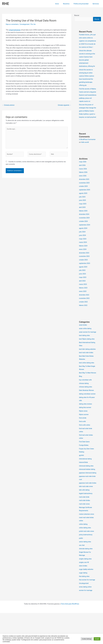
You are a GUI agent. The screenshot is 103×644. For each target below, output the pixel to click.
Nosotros (69, 4)
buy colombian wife (86, 402)
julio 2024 (82, 244)
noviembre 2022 (85, 311)
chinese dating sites (86, 408)
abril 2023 (82, 293)
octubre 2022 (84, 314)
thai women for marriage (88, 611)
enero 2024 (83, 262)
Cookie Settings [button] (87, 639)
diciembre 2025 (84, 192)
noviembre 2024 (85, 230)
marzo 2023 (83, 297)
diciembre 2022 (84, 307)
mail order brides (85, 531)
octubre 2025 (84, 199)
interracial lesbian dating (87, 494)
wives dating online (86, 618)
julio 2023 (82, 283)
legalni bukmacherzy (86, 524)
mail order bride (84, 528)
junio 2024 (83, 248)
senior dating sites (85, 573)
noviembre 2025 (85, 195)
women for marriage (86, 621)
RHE (6, 4)
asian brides (83, 337)
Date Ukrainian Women (87, 412)
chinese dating (84, 405)
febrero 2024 (83, 258)
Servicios (96, 4)
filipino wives (83, 436)
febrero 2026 (83, 185)
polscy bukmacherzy (86, 566)
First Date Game (85, 466)
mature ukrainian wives (87, 545)
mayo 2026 (83, 174)
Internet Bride (84, 487)
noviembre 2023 (85, 269)
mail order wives (85, 535)
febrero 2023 (83, 300)
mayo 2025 (83, 216)
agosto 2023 (83, 279)
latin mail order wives (86, 517)
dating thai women (85, 432)
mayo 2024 (83, 251)
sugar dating (83, 604)
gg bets (82, 480)
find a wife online (85, 450)
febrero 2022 (83, 318)
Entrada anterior (9, 105)
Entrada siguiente (64, 105)
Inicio (61, 4)
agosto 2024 (83, 241)
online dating (83, 555)
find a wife (83, 446)
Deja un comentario (13, 24)
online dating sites (85, 559)
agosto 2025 (83, 206)
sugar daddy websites (87, 600)
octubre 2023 (84, 272)
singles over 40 (84, 593)
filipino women (84, 439)
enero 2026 (83, 188)
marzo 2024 (83, 255)
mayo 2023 (83, 290)
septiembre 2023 (85, 276)
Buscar (77, 15)
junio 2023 (83, 286)
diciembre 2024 (84, 227)
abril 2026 (82, 178)
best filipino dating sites (87, 354)
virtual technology (15, 30)
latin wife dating (85, 521)
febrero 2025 (83, 223)
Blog (81, 398)
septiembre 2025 (85, 202)
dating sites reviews (86, 429)
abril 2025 (82, 220)
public (81, 569)
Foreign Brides (84, 470)
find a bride (83, 443)
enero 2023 (83, 304)
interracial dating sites (87, 491)
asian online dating (86, 341)
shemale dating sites (86, 580)
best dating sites (85, 351)
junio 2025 (83, 213)
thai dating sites (85, 607)
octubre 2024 (84, 234)
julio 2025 (82, 209)
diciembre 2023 (84, 265)
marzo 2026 (83, 181)
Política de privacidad (83, 4)
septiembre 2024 (85, 237)
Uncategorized (26, 24)
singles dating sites (86, 590)
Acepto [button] (97, 639)
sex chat (82, 576)
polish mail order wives (87, 562)
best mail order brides (87, 371)
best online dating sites (87, 381)
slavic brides (83, 597)
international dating (86, 484)
